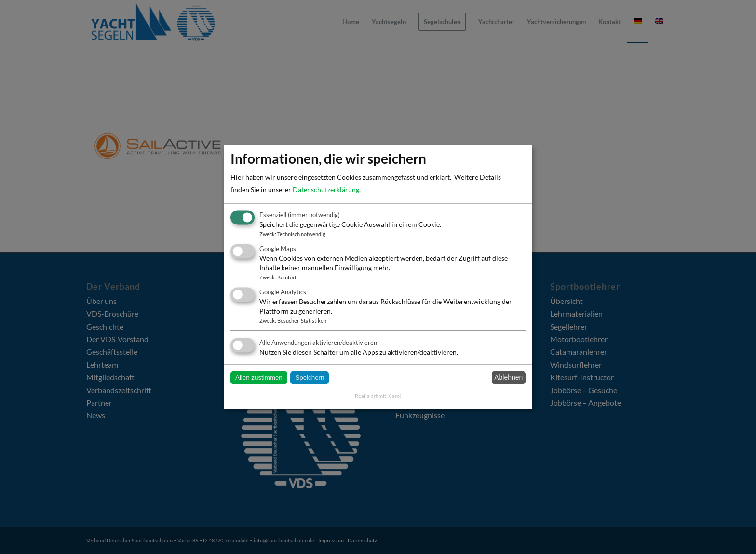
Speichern (310, 377)
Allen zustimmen (259, 377)
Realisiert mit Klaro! (378, 396)
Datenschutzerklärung (326, 190)
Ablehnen (508, 378)
